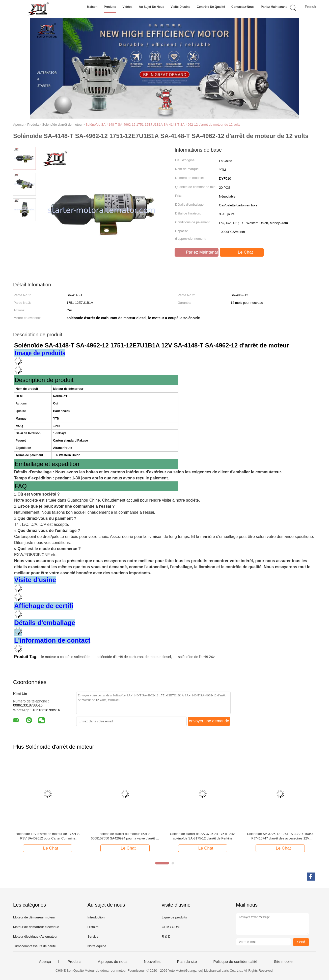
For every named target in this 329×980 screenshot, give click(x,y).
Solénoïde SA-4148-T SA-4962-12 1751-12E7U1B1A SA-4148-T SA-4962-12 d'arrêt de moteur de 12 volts (163, 125)
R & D (166, 936)
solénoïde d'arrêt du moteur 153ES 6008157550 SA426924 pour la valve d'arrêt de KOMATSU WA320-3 (125, 836)
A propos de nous (113, 962)
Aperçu (45, 962)
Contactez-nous (243, 7)
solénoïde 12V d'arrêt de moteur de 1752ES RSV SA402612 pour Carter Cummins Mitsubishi (48, 836)
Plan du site (187, 962)
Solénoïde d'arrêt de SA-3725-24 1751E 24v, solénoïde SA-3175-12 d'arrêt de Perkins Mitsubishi (203, 836)
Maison (92, 7)
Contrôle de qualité (211, 7)
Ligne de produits (174, 917)
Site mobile (283, 962)
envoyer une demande (209, 721)
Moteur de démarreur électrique (36, 927)
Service (93, 936)
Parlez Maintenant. (274, 7)
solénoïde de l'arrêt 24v (196, 657)
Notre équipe (97, 946)
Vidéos (128, 7)
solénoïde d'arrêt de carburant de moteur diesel (134, 657)
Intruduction (96, 917)
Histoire (93, 927)
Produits (110, 7)
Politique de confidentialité (235, 962)
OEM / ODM (171, 927)
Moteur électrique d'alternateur (35, 936)
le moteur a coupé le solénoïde (65, 657)
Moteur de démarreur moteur (34, 917)
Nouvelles (152, 962)
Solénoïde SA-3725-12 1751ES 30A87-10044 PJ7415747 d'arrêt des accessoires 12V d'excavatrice (280, 836)
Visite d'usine (180, 7)
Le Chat (242, 252)
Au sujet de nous (152, 7)
